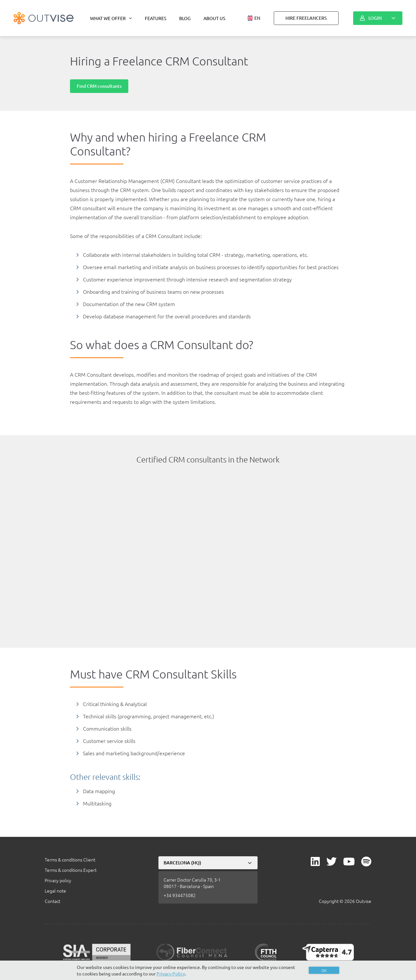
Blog (185, 18)
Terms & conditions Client (70, 860)
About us (214, 18)
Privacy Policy (171, 974)
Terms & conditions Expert (71, 870)
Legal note (55, 891)
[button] (254, 18)
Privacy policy (58, 880)
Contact (52, 901)
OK (324, 970)
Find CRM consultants (99, 86)
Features (156, 18)
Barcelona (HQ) (182, 863)
